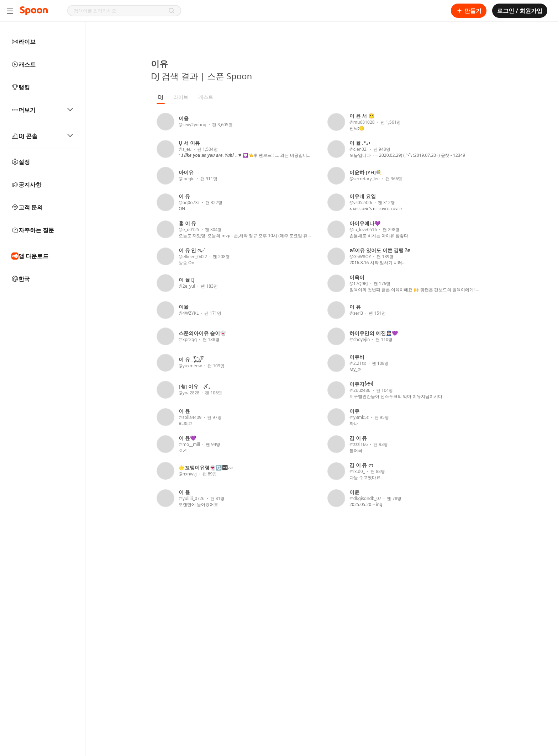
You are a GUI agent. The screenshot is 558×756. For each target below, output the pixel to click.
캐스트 (23, 64)
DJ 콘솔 (43, 136)
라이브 (23, 42)
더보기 (43, 110)
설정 (21, 162)
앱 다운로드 (30, 256)
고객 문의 (27, 207)
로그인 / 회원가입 (520, 11)
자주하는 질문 (33, 230)
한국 (21, 279)
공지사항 (26, 185)
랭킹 (21, 87)
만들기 (469, 11)
